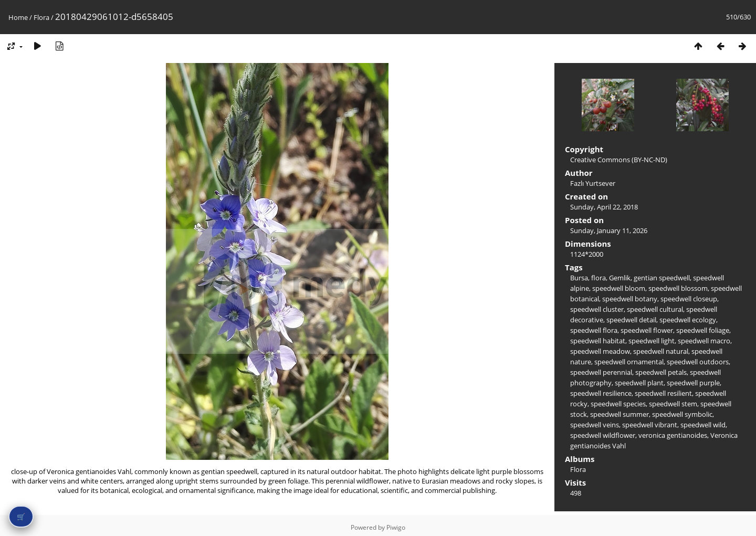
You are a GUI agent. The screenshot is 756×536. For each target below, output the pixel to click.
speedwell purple (693, 383)
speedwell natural (661, 351)
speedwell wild (703, 425)
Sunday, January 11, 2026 (609, 230)
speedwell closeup (689, 299)
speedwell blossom (678, 288)
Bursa (579, 278)
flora (598, 278)
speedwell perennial (601, 372)
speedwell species (618, 404)
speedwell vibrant (650, 425)
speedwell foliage (703, 330)
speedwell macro (704, 341)
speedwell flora (594, 330)
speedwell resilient (663, 393)
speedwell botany (630, 299)
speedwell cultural (655, 309)
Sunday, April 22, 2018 (604, 207)
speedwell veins (595, 425)
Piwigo (396, 527)
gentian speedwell (662, 278)
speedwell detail (631, 320)
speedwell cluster (597, 309)
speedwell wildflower (603, 435)
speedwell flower (647, 330)
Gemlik (620, 278)
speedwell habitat (598, 341)
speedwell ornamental (629, 362)
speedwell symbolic (682, 414)
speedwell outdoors (698, 362)
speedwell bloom (619, 288)
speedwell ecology (688, 320)
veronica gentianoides (673, 435)
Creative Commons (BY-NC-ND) (619, 160)
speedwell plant (639, 383)
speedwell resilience (601, 393)
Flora (41, 17)
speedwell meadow (600, 351)
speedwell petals (661, 372)
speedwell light (652, 341)
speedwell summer (619, 414)
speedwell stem (673, 404)
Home (18, 17)
